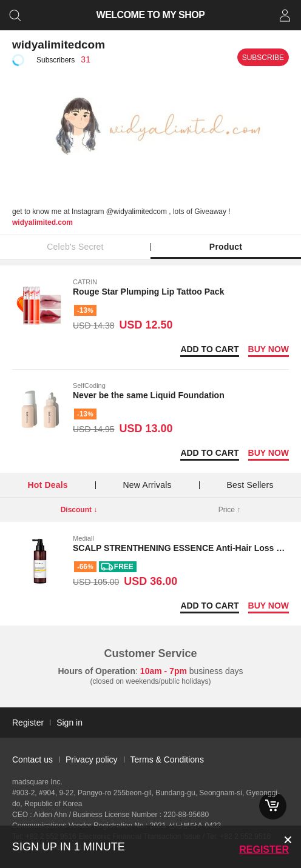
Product (226, 247)
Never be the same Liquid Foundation (149, 395)
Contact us (32, 760)
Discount (79, 510)
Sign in (69, 723)
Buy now (269, 349)
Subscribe (263, 58)
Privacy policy (92, 760)
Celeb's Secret (75, 247)
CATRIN (85, 282)
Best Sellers (250, 485)
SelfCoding (89, 386)
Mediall (83, 538)
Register (264, 850)
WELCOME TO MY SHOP (151, 15)
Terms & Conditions (167, 760)
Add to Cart (209, 349)
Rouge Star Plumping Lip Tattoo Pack (148, 292)
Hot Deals (47, 485)
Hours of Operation (97, 671)
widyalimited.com (42, 222)
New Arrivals (147, 485)
